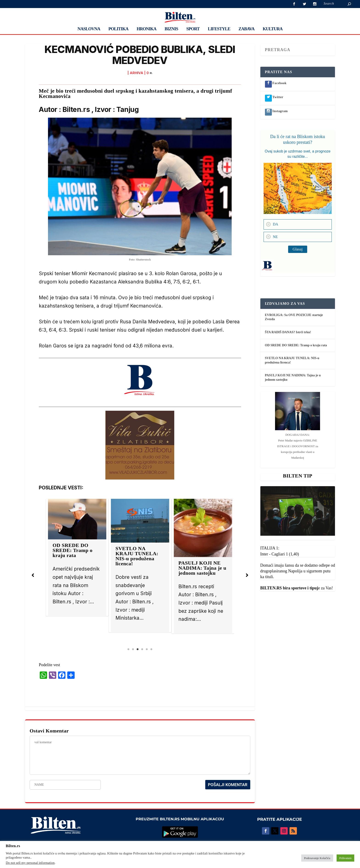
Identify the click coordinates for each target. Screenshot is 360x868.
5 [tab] (147, 649)
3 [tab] (138, 649)
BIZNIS (171, 29)
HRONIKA (146, 29)
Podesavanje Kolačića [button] (317, 858)
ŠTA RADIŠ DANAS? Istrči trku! (288, 332)
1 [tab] (128, 649)
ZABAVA (246, 29)
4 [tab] (142, 649)
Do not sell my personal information (30, 863)
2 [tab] (133, 649)
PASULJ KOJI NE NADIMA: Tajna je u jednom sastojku (202, 568)
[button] (33, 575)
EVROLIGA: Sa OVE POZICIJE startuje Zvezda (294, 317)
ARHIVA (136, 73)
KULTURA (273, 29)
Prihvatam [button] (345, 858)
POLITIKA (118, 29)
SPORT (193, 29)
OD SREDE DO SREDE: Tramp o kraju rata (73, 550)
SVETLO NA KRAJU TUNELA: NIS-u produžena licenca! (137, 556)
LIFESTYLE (219, 29)
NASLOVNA (89, 29)
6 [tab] (151, 649)
